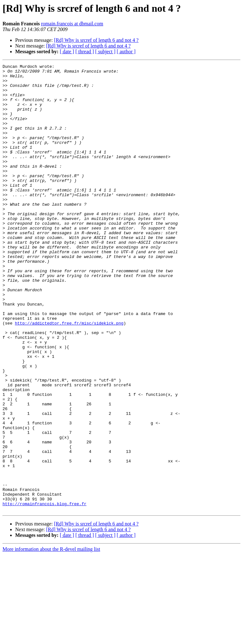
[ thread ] (85, 52)
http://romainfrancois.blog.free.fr (44, 592)
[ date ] (67, 52)
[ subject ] (105, 52)
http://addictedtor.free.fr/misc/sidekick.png (69, 375)
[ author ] (126, 52)
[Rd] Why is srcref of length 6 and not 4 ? (96, 40)
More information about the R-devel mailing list (51, 638)
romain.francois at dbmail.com (72, 24)
